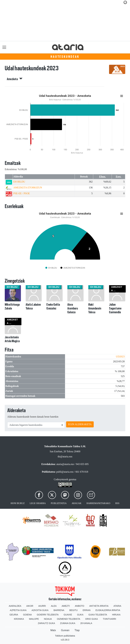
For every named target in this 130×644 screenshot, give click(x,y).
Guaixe (68, 615)
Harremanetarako (98, 503)
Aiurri (42, 606)
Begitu (73, 610)
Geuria (14, 615)
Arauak (77, 503)
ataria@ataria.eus (65, 464)
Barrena (59, 610)
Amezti (66, 606)
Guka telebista (98, 615)
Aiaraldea (15, 606)
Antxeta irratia (99, 606)
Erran (87, 610)
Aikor (30, 606)
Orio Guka (91, 619)
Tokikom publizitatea (65, 636)
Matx (53, 630)
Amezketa (15, 79)
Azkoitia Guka (40, 610)
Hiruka (116, 615)
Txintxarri (109, 619)
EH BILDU (19, 182)
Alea (54, 606)
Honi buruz (18, 503)
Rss (117, 503)
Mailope (34, 619)
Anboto (80, 606)
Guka (80, 615)
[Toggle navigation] (4, 47)
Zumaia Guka (68, 623)
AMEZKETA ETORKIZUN (28, 188)
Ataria (117, 606)
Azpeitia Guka (18, 610)
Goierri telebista (48, 615)
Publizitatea (59, 503)
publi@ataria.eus (65, 472)
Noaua (48, 619)
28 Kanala (86, 623)
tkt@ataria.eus (65, 456)
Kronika (19, 619)
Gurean (65, 630)
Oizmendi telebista (69, 619)
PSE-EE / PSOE (22, 193)
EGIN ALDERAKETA (80, 424)
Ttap (77, 630)
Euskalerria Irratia (108, 610)
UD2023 (120, 357)
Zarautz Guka (46, 623)
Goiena (27, 615)
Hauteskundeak (65, 57)
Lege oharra (38, 503)
